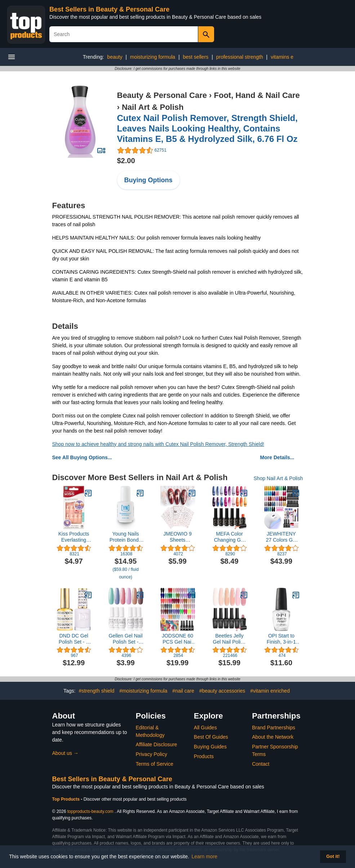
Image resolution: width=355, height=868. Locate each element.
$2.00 (126, 161)
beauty (115, 57)
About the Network (273, 737)
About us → (65, 753)
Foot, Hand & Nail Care (257, 95)
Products (204, 756)
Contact (261, 764)
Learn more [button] (205, 856)
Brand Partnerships (274, 728)
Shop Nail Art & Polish (278, 478)
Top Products (67, 799)
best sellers (196, 57)
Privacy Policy (152, 754)
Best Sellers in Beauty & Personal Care (109, 9)
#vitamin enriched (270, 691)
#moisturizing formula (143, 691)
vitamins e (282, 57)
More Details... (277, 457)
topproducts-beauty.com (90, 811)
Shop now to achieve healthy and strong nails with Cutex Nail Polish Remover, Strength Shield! (158, 444)
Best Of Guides (211, 737)
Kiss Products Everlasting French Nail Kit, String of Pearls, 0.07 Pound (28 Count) (74, 537)
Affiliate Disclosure (157, 744)
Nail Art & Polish (153, 107)
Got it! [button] (333, 856)
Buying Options (148, 180)
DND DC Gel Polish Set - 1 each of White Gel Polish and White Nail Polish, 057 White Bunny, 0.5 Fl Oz (74, 639)
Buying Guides (210, 747)
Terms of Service (155, 764)
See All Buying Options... (82, 457)
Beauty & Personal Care (162, 95)
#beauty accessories (222, 691)
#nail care (183, 691)
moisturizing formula (153, 57)
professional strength (240, 57)
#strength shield (96, 691)
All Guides (205, 728)
